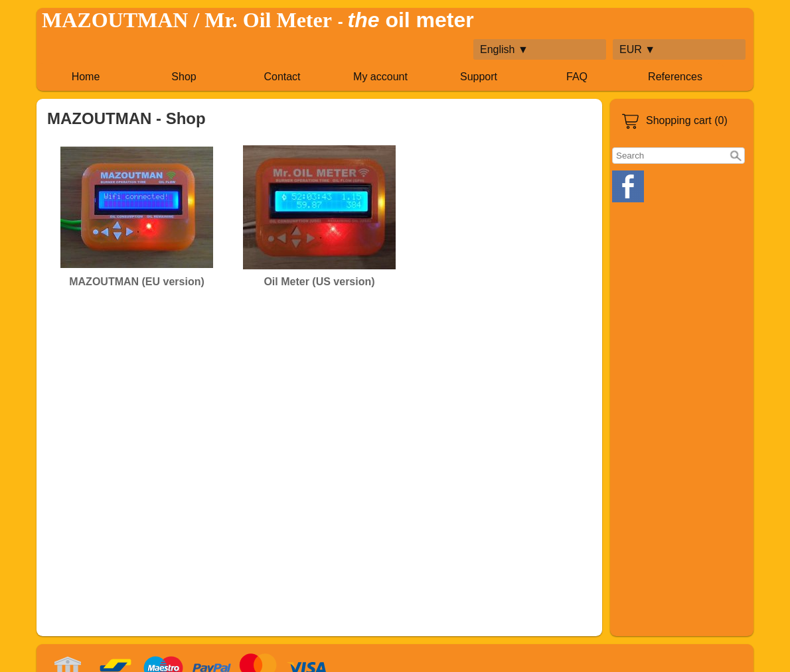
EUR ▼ (637, 49)
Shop (184, 77)
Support (479, 77)
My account (380, 77)
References (675, 77)
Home (86, 77)
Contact (282, 77)
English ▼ (504, 49)
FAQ (577, 77)
